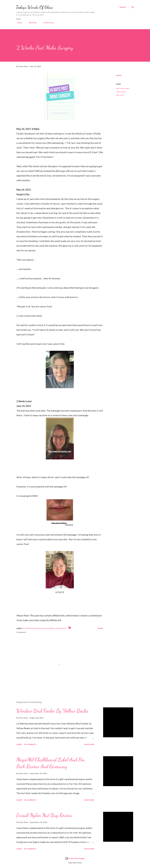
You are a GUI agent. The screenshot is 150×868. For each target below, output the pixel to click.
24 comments (30, 744)
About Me (31, 23)
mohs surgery (121, 92)
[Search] (123, 7)
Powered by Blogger (75, 858)
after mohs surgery (123, 88)
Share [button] (119, 75)
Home (18, 23)
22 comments (30, 800)
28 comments (30, 849)
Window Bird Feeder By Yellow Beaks (52, 711)
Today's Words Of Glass (34, 7)
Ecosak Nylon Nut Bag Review (44, 815)
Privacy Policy (47, 23)
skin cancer (120, 95)
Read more (89, 744)
